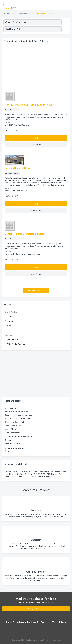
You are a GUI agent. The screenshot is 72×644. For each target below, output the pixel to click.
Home (9, 622)
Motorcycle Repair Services (16, 411)
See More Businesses (36, 291)
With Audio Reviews (16, 344)
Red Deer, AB (24, 14)
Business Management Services (18, 415)
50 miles (11, 321)
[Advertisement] (36, 374)
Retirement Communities (16, 422)
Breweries (9, 440)
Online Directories (21, 622)
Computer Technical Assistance (18, 436)
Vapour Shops (11, 429)
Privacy (63, 622)
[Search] (66, 30)
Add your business (36, 609)
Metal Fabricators (12, 433)
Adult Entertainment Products (18, 418)
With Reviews (13, 339)
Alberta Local (8, 14)
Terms (55, 622)
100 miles (11, 326)
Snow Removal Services (15, 426)
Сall (36, 138)
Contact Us (46, 622)
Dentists (8, 451)
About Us (35, 622)
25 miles (11, 317)
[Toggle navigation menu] (68, 5)
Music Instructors (12, 443)
